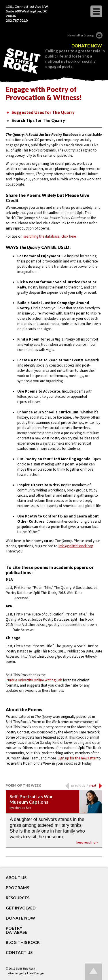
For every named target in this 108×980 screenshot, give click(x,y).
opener (96, 11)
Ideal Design (35, 973)
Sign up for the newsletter (77, 758)
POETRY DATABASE (16, 930)
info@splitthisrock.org (76, 546)
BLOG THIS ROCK (23, 942)
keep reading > (87, 842)
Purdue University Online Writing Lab (34, 680)
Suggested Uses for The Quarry (43, 112)
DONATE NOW (87, 46)
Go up (94, 972)
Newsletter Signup (81, 35)
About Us (16, 878)
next (93, 785)
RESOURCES (18, 898)
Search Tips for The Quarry (38, 120)
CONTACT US (19, 953)
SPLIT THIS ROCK (22, 61)
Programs (17, 888)
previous (80, 785)
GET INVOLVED (21, 908)
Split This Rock (26, 968)
